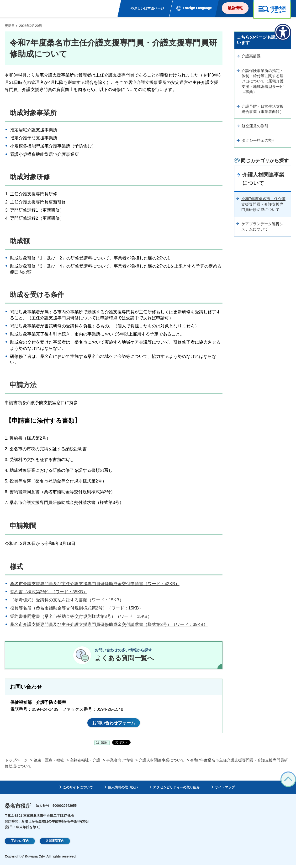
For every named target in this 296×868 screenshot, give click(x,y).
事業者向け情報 (120, 763)
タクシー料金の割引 (259, 140)
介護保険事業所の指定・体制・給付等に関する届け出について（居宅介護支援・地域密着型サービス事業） (263, 81)
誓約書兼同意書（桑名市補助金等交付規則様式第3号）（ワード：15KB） (81, 616)
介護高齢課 (251, 56)
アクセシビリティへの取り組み (176, 790)
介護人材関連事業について (263, 179)
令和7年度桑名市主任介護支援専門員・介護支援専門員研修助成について (263, 204)
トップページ (16, 763)
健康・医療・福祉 (49, 763)
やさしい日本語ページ (147, 8)
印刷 (104, 746)
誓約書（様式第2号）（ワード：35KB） (49, 592)
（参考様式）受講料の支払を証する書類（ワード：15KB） (67, 600)
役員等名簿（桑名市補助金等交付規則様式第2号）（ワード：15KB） (77, 608)
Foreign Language (197, 8)
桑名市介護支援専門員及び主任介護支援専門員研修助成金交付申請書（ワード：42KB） (95, 584)
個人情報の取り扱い (123, 790)
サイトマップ (225, 790)
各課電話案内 (55, 844)
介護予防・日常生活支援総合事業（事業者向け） (263, 109)
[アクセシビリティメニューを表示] (283, 32)
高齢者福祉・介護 (85, 763)
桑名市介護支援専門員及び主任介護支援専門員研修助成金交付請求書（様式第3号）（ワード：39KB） (109, 624)
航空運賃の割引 (255, 126)
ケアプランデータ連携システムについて (262, 226)
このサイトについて (78, 790)
